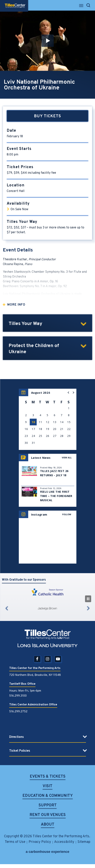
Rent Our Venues (48, 815)
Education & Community (48, 796)
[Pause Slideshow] (88, 599)
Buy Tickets (47, 116)
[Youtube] (58, 659)
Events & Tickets (48, 777)
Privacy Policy (40, 842)
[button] (48, 41)
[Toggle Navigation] (81, 7)
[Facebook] (37, 659)
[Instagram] (48, 659)
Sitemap (84, 842)
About (48, 825)
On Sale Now (19, 209)
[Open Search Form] (88, 5)
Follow (67, 514)
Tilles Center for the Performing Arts (15, 6)
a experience (47, 852)
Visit (47, 787)
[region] (48, 419)
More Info (16, 305)
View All (67, 458)
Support (48, 806)
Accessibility (64, 842)
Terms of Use (15, 842)
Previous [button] (7, 608)
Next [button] (88, 608)
